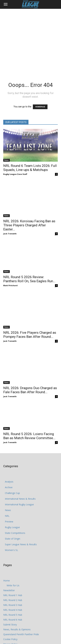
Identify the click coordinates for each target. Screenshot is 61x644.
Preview (9, 487)
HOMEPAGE (40, 107)
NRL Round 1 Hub (13, 561)
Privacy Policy (10, 610)
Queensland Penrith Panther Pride (21, 600)
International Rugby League (19, 470)
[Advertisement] (30, 41)
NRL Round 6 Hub (13, 586)
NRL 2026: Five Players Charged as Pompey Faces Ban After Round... (30, 310)
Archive (9, 453)
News (7, 160)
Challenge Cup (12, 459)
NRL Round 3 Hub (13, 571)
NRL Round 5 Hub (13, 581)
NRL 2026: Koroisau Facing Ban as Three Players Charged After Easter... (29, 216)
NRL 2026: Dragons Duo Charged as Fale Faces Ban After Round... (30, 356)
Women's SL (11, 516)
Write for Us (13, 551)
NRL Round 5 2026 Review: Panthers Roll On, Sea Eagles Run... (29, 264)
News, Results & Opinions (17, 595)
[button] (6, 4)
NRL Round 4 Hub (13, 576)
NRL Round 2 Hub (13, 566)
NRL (7, 482)
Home (7, 546)
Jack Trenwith (10, 224)
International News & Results (20, 465)
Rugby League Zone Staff (15, 174)
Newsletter (9, 556)
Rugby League (12, 493)
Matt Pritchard (10, 270)
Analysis (9, 448)
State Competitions (15, 499)
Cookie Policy (10, 605)
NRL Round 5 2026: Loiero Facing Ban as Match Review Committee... (29, 402)
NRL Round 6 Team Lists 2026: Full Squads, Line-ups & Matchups (30, 168)
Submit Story (10, 590)
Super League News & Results (21, 510)
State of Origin (13, 505)
